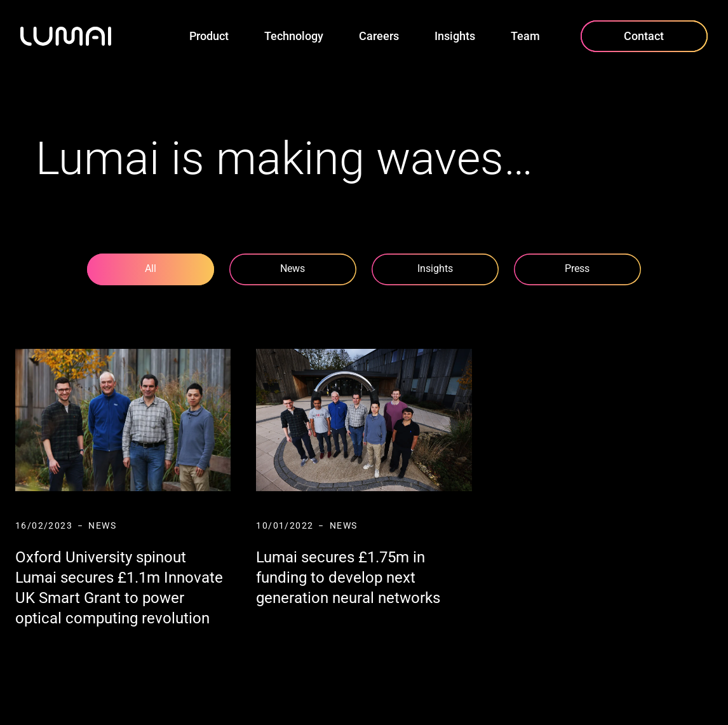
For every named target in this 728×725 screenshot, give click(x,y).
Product (209, 36)
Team (525, 36)
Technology (294, 36)
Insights (455, 36)
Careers (379, 36)
